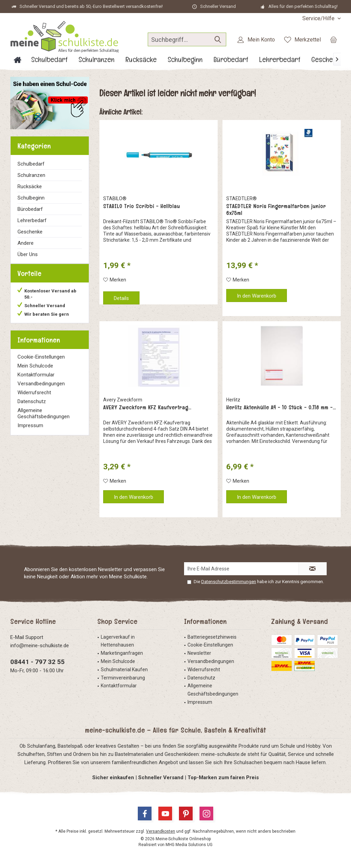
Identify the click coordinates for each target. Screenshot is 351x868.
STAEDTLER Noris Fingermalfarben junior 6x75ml (276, 210)
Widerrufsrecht (34, 399)
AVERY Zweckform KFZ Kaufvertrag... (147, 408)
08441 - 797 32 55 (38, 662)
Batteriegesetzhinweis (212, 637)
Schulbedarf (31, 164)
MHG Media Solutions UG (189, 845)
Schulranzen (31, 175)
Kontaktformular (36, 382)
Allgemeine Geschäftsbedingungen (44, 420)
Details (121, 298)
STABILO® (115, 198)
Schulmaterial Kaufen (124, 670)
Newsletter (199, 653)
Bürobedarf (30, 209)
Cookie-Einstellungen (41, 364)
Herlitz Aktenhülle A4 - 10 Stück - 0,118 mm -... (281, 408)
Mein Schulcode (35, 373)
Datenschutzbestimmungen (229, 582)
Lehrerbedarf (32, 220)
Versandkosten (161, 831)
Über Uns (28, 254)
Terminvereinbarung (123, 678)
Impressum (30, 432)
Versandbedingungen (41, 390)
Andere (26, 243)
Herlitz (233, 400)
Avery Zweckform (123, 400)
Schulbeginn (31, 198)
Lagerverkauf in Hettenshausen (118, 641)
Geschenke (30, 232)
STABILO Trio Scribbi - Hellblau (142, 206)
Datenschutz (32, 408)
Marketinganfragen (122, 653)
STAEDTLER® (241, 198)
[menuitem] (319, 18)
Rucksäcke (30, 186)
